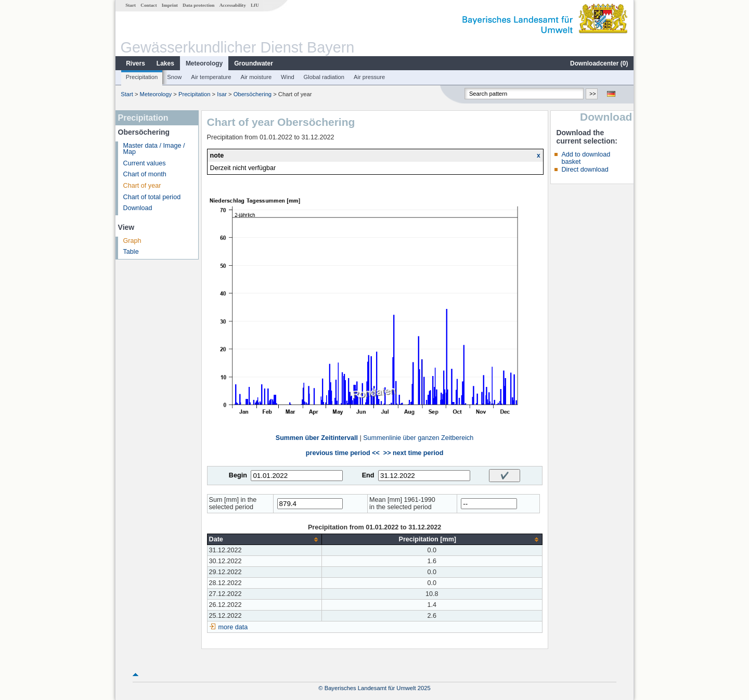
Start (131, 5)
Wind (288, 77)
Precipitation (142, 77)
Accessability (233, 5)
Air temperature (211, 77)
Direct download (585, 170)
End (368, 475)
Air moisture (256, 77)
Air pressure (369, 77)
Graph (132, 241)
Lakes (165, 63)
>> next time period (413, 453)
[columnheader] (264, 540)
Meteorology (204, 63)
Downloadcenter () (599, 63)
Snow (174, 77)
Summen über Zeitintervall (317, 438)
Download (138, 208)
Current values (145, 163)
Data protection (198, 5)
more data (233, 627)
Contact (148, 5)
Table (131, 252)
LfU (255, 5)
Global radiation (324, 77)
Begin (238, 475)
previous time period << (343, 453)
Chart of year (142, 186)
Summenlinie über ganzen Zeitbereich (418, 438)
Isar (222, 94)
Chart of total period (152, 197)
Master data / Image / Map (154, 149)
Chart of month (145, 174)
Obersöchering (253, 94)
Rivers (135, 63)
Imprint (170, 5)
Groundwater (254, 63)
